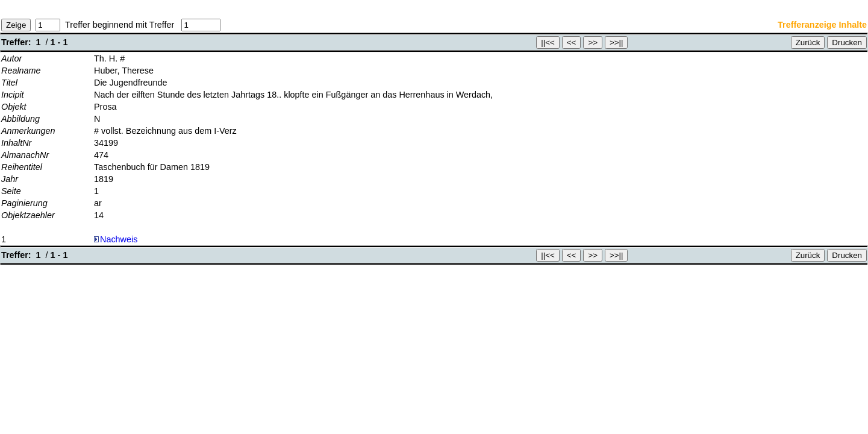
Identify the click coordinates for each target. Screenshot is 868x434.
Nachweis (116, 239)
